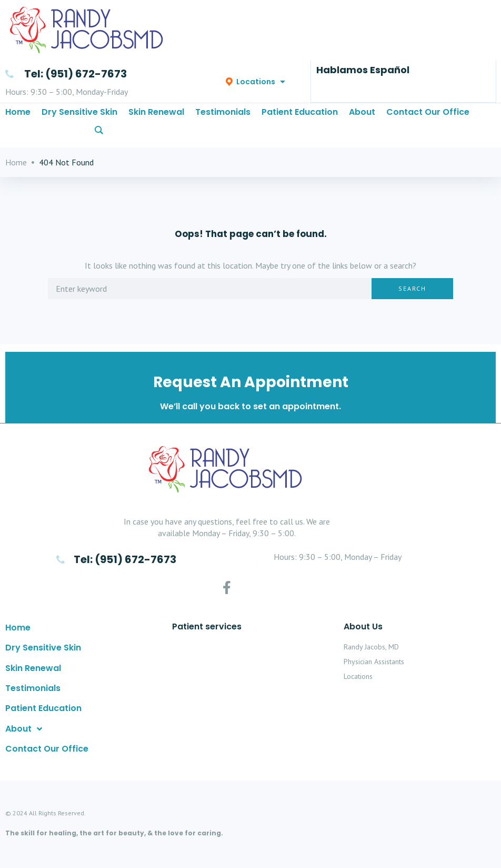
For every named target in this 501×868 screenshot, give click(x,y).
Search (412, 300)
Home (16, 174)
